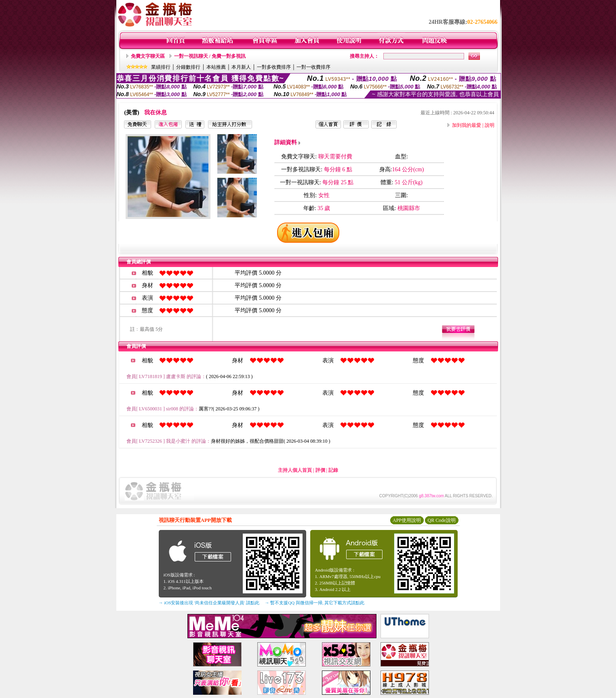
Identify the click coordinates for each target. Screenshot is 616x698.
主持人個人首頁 (295, 470)
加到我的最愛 (467, 125)
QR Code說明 (442, 520)
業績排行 (161, 67)
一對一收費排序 (313, 67)
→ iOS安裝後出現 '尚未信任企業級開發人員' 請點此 (209, 603)
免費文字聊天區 (148, 56)
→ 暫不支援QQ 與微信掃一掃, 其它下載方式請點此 (315, 603)
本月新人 (241, 67)
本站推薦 (216, 67)
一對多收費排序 (274, 67)
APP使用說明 (407, 520)
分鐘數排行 (188, 67)
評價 (320, 470)
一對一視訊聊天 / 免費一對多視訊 (210, 56)
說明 (490, 125)
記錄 (333, 470)
